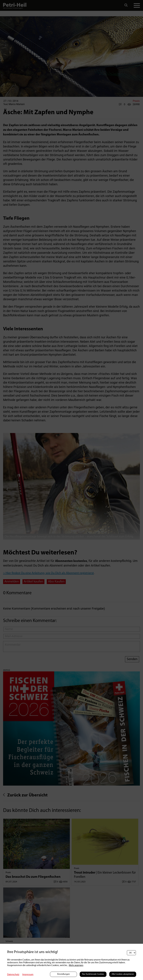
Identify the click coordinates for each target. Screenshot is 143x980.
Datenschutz (13, 975)
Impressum (28, 975)
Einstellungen (64, 974)
